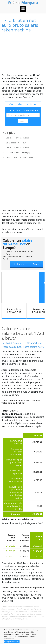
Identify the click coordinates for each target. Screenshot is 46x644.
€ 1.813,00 (10, 546)
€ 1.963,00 (10, 551)
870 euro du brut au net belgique (19, 153)
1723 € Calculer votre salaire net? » (34, 345)
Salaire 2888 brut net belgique (18, 138)
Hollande (19, 264)
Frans (36, 264)
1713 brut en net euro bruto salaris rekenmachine (20, 25)
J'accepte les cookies (12, 642)
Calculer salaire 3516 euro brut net (19, 158)
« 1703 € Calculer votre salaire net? (12, 345)
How (23, 3)
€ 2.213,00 (10, 556)
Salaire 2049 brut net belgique (18, 148)
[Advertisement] (23, 54)
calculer (23, 121)
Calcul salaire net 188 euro (16, 143)
